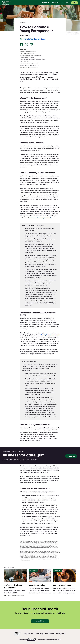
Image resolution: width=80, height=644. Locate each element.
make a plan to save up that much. (40, 218)
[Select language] (67, 3)
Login (74, 3)
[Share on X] (27, 45)
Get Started (71, 456)
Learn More (40, 621)
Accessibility (39, 634)
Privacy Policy (61, 634)
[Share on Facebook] (22, 45)
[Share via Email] (32, 45)
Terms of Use (49, 634)
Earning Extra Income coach (50, 335)
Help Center (29, 634)
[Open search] (63, 3)
